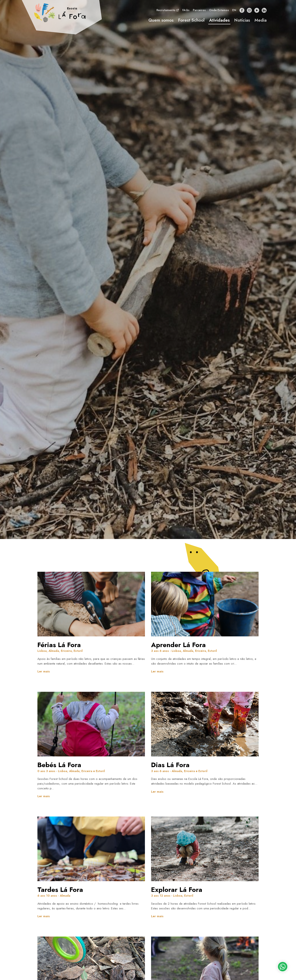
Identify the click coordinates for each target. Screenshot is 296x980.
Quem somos (161, 21)
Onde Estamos (219, 11)
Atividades (219, 21)
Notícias (242, 21)
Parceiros (199, 11)
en (234, 11)
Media (261, 21)
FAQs (186, 11)
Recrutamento (168, 11)
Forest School (191, 21)
